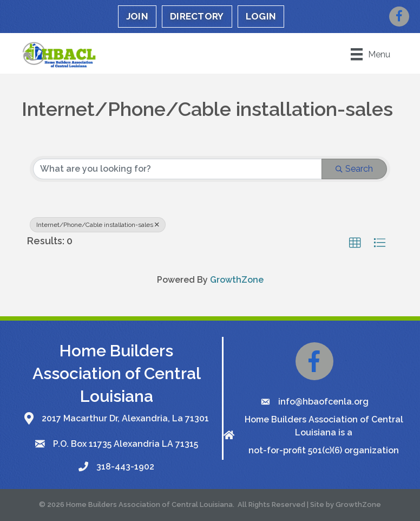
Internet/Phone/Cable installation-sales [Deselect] (98, 225)
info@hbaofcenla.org (323, 402)
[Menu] (370, 54)
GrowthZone (237, 280)
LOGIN (261, 16)
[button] (355, 243)
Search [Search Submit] (354, 169)
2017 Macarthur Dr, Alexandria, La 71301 (125, 418)
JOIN (137, 16)
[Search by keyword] (178, 169)
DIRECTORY (197, 16)
